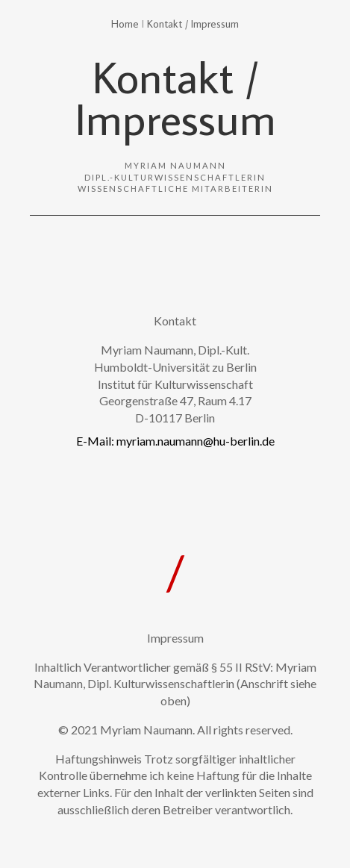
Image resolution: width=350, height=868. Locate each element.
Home (125, 24)
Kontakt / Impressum (193, 24)
